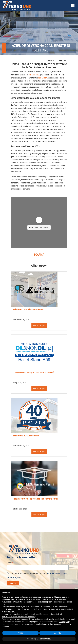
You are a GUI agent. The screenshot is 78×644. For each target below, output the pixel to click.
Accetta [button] (58, 633)
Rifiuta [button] (21, 633)
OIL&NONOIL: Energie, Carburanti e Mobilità (34, 373)
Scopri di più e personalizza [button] (39, 639)
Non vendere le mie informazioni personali (18, 617)
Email (10, 563)
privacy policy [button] (64, 622)
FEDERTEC (43, 78)
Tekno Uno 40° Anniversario (26, 436)
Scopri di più (39, 325)
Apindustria (34, 75)
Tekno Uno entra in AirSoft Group (28, 309)
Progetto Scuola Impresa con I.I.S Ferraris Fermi (35, 499)
